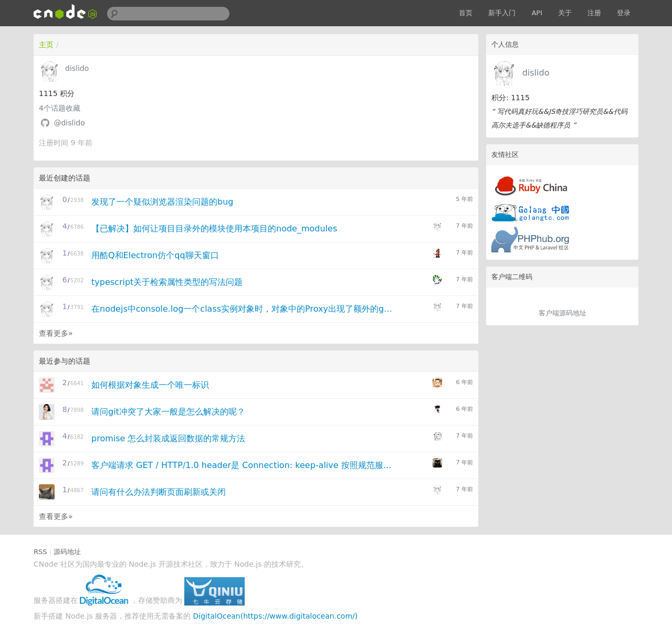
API (537, 13)
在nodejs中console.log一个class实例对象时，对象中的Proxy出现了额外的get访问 (243, 309)
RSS (40, 552)
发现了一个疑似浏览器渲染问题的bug (162, 202)
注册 (594, 13)
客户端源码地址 (563, 313)
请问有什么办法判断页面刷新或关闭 (159, 492)
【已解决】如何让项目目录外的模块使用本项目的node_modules (214, 229)
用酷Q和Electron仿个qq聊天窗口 (155, 255)
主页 (46, 45)
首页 (466, 13)
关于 (565, 13)
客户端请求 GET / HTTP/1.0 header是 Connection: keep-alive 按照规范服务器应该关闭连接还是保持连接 (243, 465)
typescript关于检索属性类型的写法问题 (167, 282)
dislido (536, 73)
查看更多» (56, 333)
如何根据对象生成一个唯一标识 (150, 385)
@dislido (69, 123)
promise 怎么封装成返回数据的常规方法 (168, 438)
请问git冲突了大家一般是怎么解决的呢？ (168, 412)
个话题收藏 (60, 108)
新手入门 (502, 13)
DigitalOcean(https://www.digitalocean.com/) (276, 616)
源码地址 (67, 552)
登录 (624, 13)
